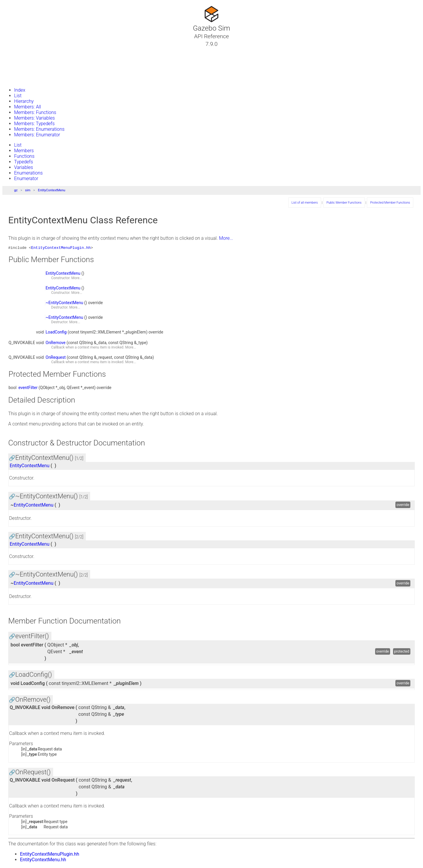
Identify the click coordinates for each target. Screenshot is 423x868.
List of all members (305, 203)
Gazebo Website (28, 79)
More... (226, 238)
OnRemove (56, 343)
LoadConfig (56, 333)
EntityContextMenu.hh (43, 861)
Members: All (27, 107)
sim (28, 190)
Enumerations (28, 173)
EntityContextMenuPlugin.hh (61, 248)
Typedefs (23, 162)
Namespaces (24, 65)
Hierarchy (24, 101)
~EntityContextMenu (64, 304)
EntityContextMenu (52, 190)
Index (20, 90)
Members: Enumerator (37, 135)
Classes (19, 58)
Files (16, 72)
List (18, 96)
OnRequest (56, 358)
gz (16, 190)
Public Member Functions (344, 203)
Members (24, 151)
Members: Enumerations (39, 129)
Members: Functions (35, 112)
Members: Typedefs (34, 124)
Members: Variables (35, 118)
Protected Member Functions (390, 203)
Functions (24, 156)
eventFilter (28, 388)
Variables (23, 167)
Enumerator (26, 179)
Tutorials (20, 51)
